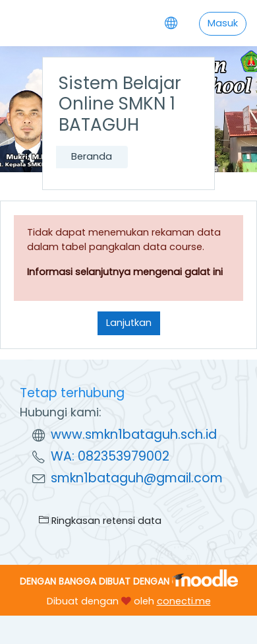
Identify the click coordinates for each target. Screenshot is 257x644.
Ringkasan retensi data (100, 521)
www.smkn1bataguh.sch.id (134, 435)
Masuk (223, 23)
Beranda (92, 156)
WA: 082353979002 (110, 456)
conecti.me (184, 601)
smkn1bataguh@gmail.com (137, 478)
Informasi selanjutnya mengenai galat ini (125, 272)
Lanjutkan (129, 323)
